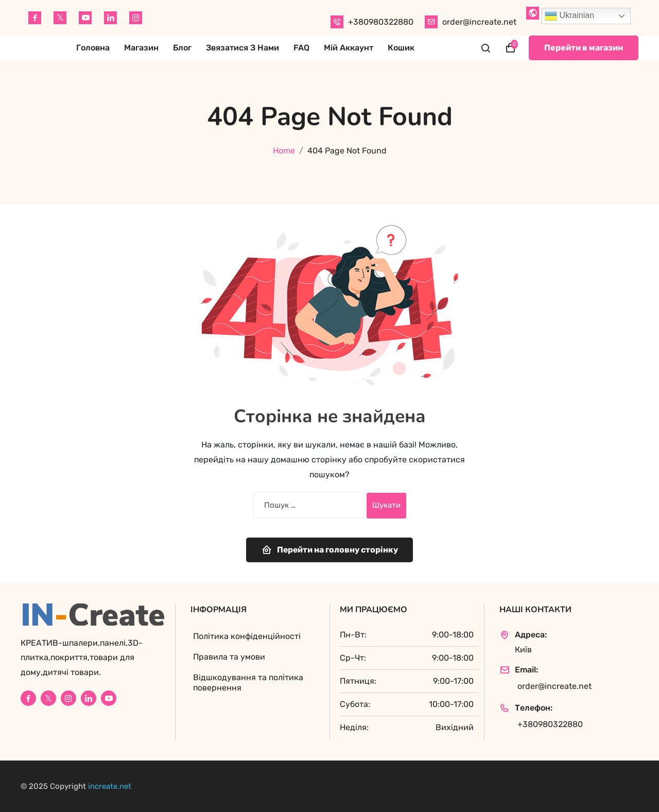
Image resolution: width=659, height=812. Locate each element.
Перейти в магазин (584, 48)
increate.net (110, 786)
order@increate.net (479, 22)
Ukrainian (569, 16)
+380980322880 (381, 22)
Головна (93, 48)
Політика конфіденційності (247, 636)
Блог (182, 48)
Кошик (401, 48)
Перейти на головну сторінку (330, 549)
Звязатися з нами (242, 48)
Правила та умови (229, 657)
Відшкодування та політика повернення (248, 683)
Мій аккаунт (349, 48)
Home (284, 151)
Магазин (141, 48)
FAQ (301, 48)
